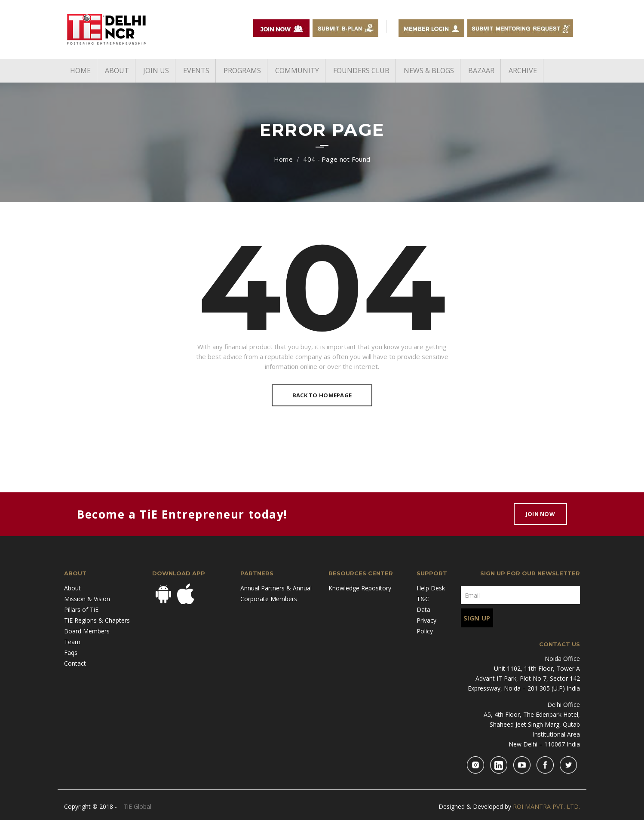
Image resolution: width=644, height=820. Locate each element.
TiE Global (137, 806)
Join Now (540, 514)
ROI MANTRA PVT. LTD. (546, 806)
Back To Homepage (322, 395)
